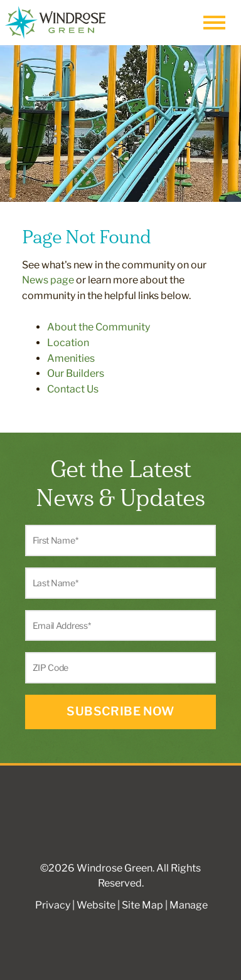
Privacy (53, 905)
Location (68, 343)
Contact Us (73, 389)
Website (96, 905)
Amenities (71, 358)
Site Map (142, 905)
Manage (189, 905)
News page (48, 280)
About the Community (99, 327)
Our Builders (76, 373)
